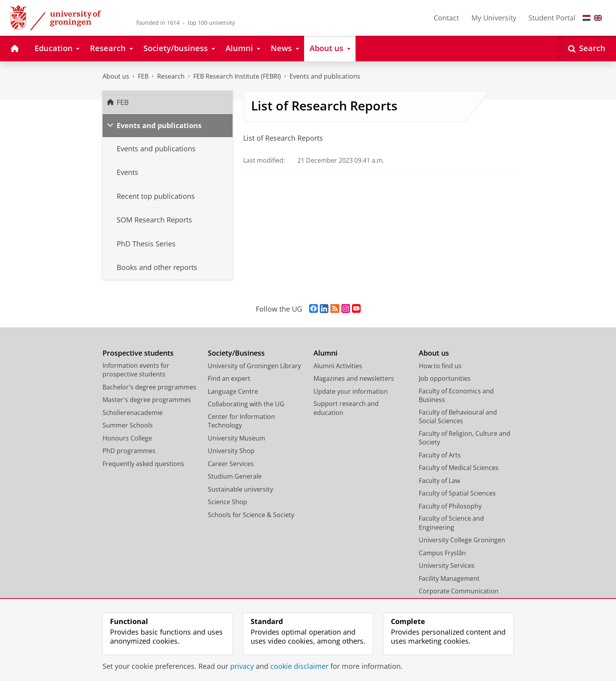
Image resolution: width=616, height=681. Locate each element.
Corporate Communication (459, 591)
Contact (446, 18)
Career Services (231, 464)
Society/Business (236, 353)
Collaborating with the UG (246, 404)
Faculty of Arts (440, 455)
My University (494, 18)
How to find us (440, 366)
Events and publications (325, 76)
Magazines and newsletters (354, 378)
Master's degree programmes (147, 400)
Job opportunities (445, 378)
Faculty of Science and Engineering (451, 523)
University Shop (231, 451)
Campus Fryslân (442, 553)
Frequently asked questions (143, 464)
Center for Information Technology (241, 421)
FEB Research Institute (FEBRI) (237, 76)
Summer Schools (128, 425)
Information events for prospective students (136, 370)
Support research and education (346, 408)
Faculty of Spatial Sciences (457, 493)
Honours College (127, 438)
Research (171, 76)
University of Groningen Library (254, 366)
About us (116, 76)
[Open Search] (587, 49)
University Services (447, 565)
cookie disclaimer (299, 666)
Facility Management (449, 578)
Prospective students (138, 353)
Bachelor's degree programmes (149, 387)
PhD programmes (129, 451)
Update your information (351, 391)
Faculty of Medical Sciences (459, 468)
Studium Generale (235, 476)
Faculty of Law (439, 481)
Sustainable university (240, 489)
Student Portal (552, 18)
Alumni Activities (338, 366)
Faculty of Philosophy (450, 506)
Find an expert (229, 378)
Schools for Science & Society (251, 515)
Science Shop (227, 502)
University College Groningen (462, 540)
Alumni (325, 353)
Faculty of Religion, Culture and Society (465, 438)
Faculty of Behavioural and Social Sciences (458, 417)
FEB (143, 76)
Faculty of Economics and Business (456, 396)
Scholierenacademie (133, 413)
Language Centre (233, 391)
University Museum (236, 438)
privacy (242, 666)
